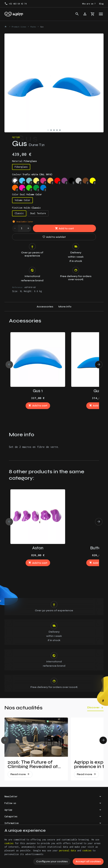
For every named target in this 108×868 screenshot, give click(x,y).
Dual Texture (38, 213)
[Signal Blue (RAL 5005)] (43, 188)
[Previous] (9, 365)
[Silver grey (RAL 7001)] (78, 181)
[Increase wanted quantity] (28, 228)
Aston (38, 548)
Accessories (45, 307)
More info (65, 307)
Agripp (16, 137)
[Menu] (101, 14)
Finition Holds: (26, 208)
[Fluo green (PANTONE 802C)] (29, 188)
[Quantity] (22, 228)
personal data (67, 851)
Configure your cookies (52, 861)
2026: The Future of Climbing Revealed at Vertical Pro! (33, 764)
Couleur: (32, 174)
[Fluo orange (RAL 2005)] (15, 188)
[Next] (99, 365)
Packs (33, 27)
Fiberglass (21, 167)
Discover (93, 708)
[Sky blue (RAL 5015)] (22, 181)
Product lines (19, 27)
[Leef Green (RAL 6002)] (36, 188)
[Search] (77, 14)
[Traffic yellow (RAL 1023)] (36, 181)
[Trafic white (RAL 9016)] (15, 181)
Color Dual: (27, 194)
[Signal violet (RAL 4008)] (64, 181)
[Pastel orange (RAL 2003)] (50, 181)
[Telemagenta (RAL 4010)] (43, 181)
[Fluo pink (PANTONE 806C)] (22, 188)
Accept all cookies (88, 861)
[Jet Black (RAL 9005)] (71, 181)
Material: (24, 161)
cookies (9, 843)
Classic (19, 213)
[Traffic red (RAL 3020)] (57, 181)
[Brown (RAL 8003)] (86, 181)
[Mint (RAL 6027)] (29, 181)
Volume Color (22, 200)
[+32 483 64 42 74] (15, 4)
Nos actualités (23, 708)
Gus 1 (38, 391)
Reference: (18, 287)
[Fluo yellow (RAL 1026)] (93, 181)
